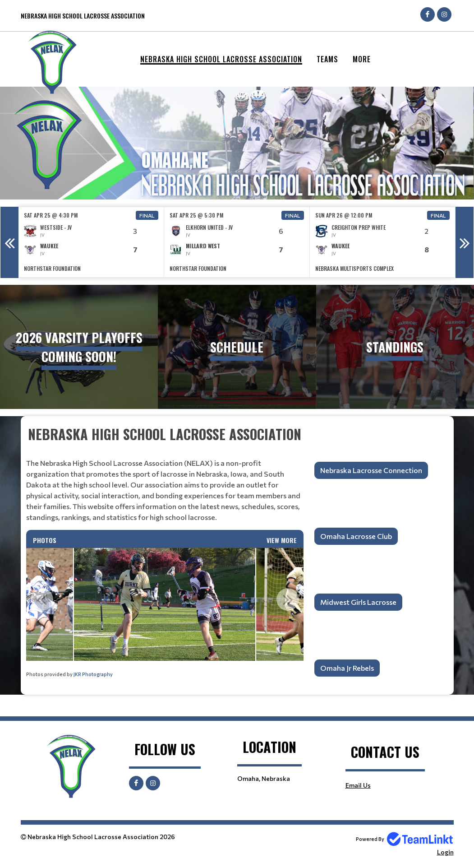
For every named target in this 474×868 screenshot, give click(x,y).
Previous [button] (9, 242)
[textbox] (165, 473)
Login (445, 852)
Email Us (358, 785)
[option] (91, 242)
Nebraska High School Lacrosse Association (221, 59)
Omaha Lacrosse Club (356, 536)
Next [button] (465, 242)
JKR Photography (93, 674)
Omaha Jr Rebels (347, 668)
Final (147, 215)
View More (282, 540)
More (362, 59)
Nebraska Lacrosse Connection (371, 470)
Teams (327, 59)
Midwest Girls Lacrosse (358, 602)
